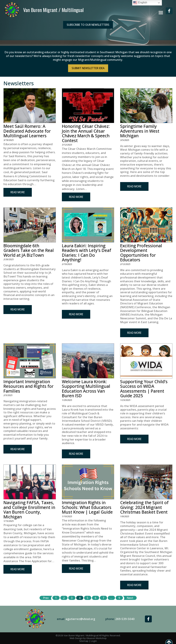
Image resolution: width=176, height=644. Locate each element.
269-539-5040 (125, 619)
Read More (18, 192)
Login (94, 641)
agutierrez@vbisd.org (80, 619)
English (140, 3)
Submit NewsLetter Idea (88, 68)
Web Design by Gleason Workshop (88, 638)
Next (130, 598)
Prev (46, 598)
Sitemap (84, 641)
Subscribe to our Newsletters (88, 25)
